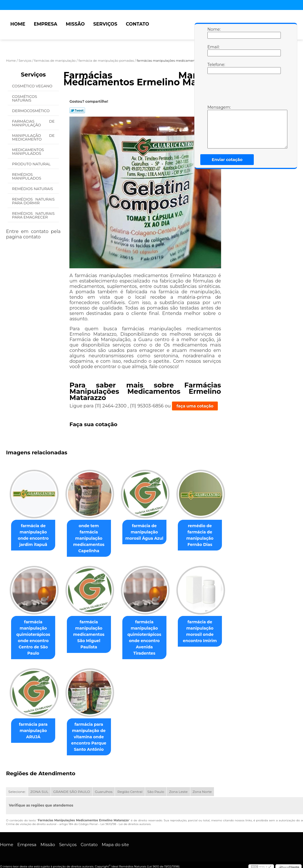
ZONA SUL (39, 786)
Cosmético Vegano (33, 86)
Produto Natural (32, 164)
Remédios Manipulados (27, 176)
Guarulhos (104, 786)
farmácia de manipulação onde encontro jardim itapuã (34, 535)
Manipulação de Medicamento (33, 137)
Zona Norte (202, 786)
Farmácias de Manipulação (33, 123)
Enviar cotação (227, 160)
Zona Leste (178, 786)
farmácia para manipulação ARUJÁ (34, 725)
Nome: (213, 33)
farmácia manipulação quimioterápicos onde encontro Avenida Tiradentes (150, 629)
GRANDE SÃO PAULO (72, 786)
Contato (137, 24)
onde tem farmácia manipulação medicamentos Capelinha (92, 535)
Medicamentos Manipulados (28, 151)
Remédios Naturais (33, 189)
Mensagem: (213, 127)
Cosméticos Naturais (24, 98)
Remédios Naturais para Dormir (33, 201)
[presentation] (244, 91)
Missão (75, 24)
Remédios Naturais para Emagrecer (33, 215)
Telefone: (213, 68)
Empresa (46, 24)
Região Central (130, 786)
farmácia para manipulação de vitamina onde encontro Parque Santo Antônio (92, 731)
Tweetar (77, 110)
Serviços (105, 24)
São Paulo (156, 786)
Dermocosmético (31, 111)
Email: (213, 50)
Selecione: (17, 786)
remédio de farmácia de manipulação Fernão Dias (208, 535)
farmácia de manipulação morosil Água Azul (150, 532)
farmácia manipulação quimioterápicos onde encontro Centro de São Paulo (34, 632)
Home (18, 24)
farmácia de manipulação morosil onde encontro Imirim (208, 626)
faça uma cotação (195, 406)
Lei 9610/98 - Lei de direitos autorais (125, 819)
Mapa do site (115, 839)
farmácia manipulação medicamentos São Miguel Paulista (92, 626)
